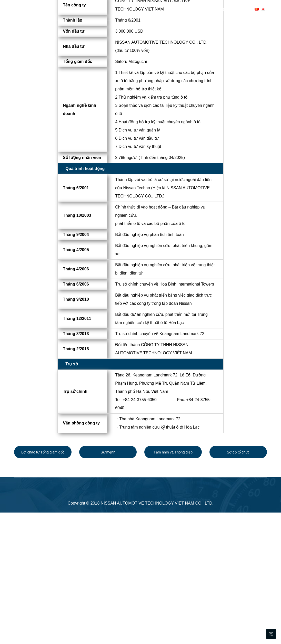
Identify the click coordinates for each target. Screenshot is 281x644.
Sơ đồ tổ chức (238, 584)
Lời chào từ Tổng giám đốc (43, 584)
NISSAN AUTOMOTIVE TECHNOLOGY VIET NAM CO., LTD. (157, 635)
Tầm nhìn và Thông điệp (173, 584)
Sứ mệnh (108, 584)
